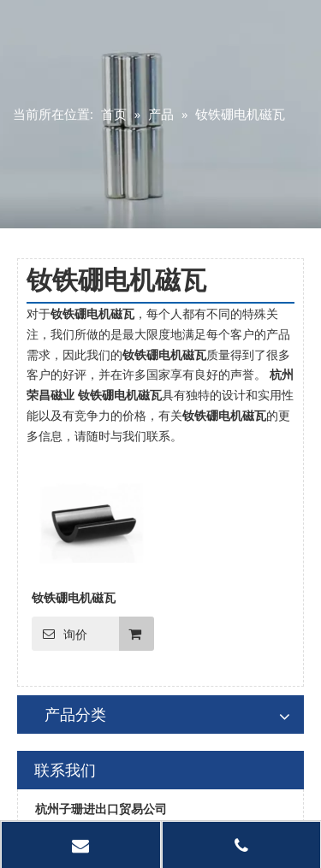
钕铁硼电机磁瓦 (74, 597)
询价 (59, 634)
